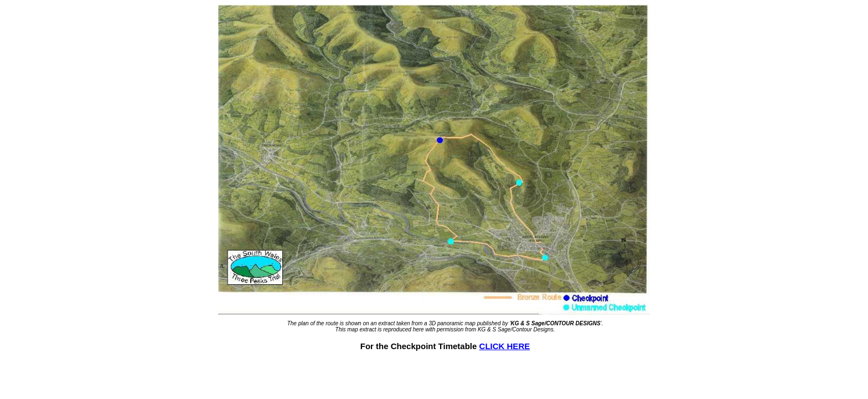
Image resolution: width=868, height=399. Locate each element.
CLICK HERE (505, 346)
